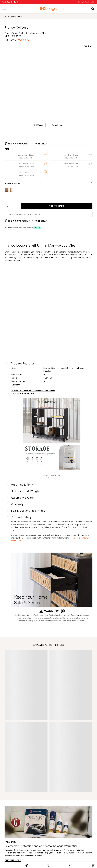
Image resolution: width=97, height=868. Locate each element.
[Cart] (93, 865)
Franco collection (17, 16)
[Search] (72, 865)
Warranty (17, 504)
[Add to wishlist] (90, 46)
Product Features (23, 363)
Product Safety (21, 517)
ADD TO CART (57, 206)
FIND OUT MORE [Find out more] (13, 860)
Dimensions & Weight (25, 491)
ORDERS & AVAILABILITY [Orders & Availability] (23, 394)
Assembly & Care (22, 498)
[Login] (50, 865)
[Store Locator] (28, 865)
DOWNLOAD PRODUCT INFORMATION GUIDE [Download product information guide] (33, 390)
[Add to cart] (86, 46)
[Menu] (5, 865)
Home (7, 16)
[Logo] (48, 9)
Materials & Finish (23, 485)
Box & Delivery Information (29, 511)
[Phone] (93, 9)
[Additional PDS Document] (52, 439)
